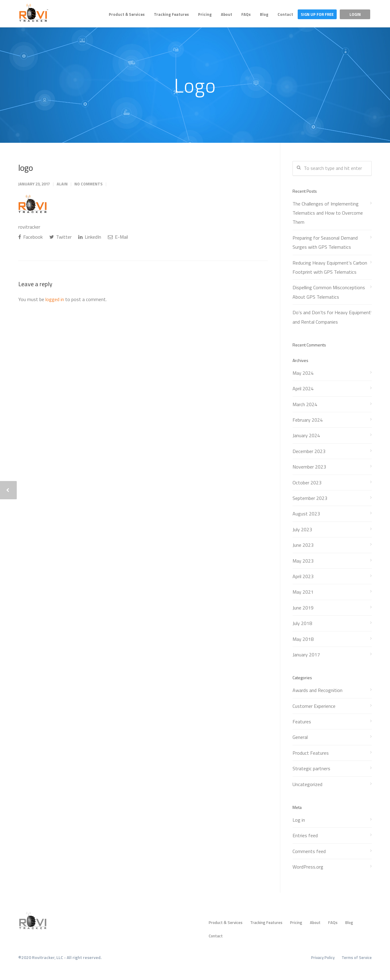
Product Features (311, 753)
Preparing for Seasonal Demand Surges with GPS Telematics (325, 242)
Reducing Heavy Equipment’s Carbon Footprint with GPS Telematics (330, 267)
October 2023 (307, 483)
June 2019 (303, 608)
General (300, 737)
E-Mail (118, 237)
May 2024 (303, 373)
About (227, 14)
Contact (285, 14)
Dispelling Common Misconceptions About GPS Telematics (329, 292)
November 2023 (309, 467)
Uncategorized (307, 784)
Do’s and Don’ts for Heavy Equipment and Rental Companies (332, 317)
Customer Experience (314, 706)
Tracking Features (171, 14)
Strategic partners (311, 768)
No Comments (89, 184)
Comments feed (309, 851)
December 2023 (309, 451)
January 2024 (306, 435)
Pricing (205, 14)
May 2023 (303, 561)
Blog (264, 14)
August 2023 (306, 514)
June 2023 (303, 545)
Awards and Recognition (317, 690)
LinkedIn (90, 237)
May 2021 (303, 592)
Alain (62, 184)
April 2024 (303, 388)
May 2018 (303, 639)
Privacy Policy (323, 957)
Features (302, 722)
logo (26, 168)
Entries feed (305, 835)
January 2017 (306, 655)
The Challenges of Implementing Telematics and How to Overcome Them (328, 213)
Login (355, 14)
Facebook (30, 237)
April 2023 (303, 576)
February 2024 (308, 420)
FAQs (246, 14)
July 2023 (302, 529)
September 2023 (310, 498)
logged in (55, 299)
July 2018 (302, 623)
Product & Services (127, 14)
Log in (299, 820)
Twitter (60, 237)
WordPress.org (308, 867)
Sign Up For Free (317, 14)
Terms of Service (357, 957)
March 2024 (305, 404)
